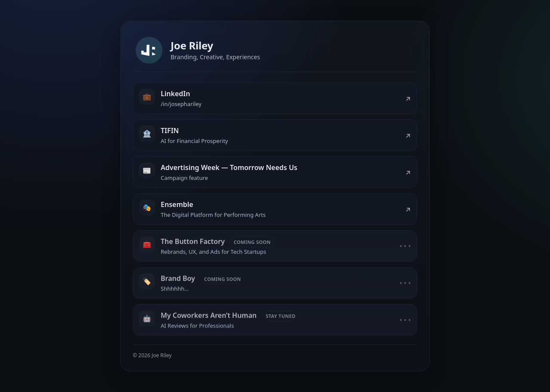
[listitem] (275, 99)
